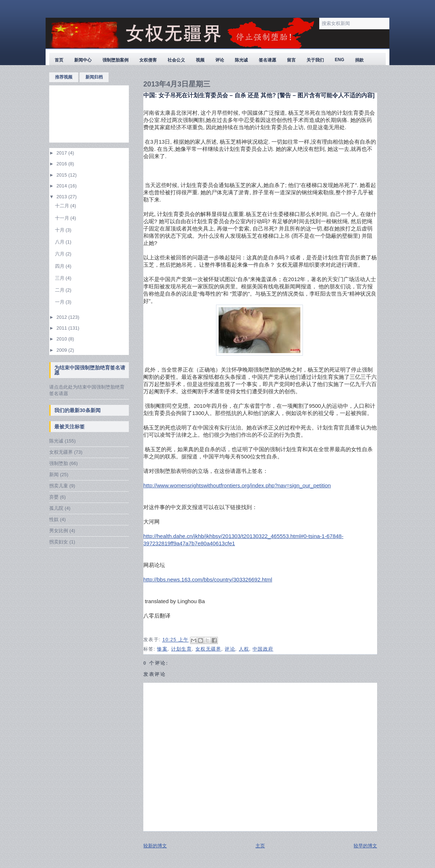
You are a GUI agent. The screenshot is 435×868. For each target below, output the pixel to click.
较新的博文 (155, 846)
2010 (62, 339)
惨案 (162, 649)
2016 (62, 164)
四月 (60, 266)
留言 (291, 60)
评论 (220, 60)
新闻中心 (83, 60)
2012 (62, 317)
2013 (62, 197)
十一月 (63, 218)
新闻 (54, 475)
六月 (60, 254)
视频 (200, 60)
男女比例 (59, 531)
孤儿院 (56, 508)
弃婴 (54, 497)
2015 (62, 175)
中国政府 (263, 649)
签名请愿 (267, 60)
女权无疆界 (61, 452)
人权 (244, 649)
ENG (339, 60)
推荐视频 (64, 77)
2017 (62, 153)
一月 (60, 302)
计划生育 (181, 649)
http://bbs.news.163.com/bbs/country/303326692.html (208, 579)
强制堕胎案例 (115, 60)
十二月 (63, 206)
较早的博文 (365, 846)
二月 (60, 290)
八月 (60, 242)
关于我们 (315, 60)
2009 (62, 350)
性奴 (54, 519)
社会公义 (176, 60)
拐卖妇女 (59, 542)
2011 (62, 328)
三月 (60, 278)
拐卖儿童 (59, 486)
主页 (260, 846)
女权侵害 (148, 60)
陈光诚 (241, 60)
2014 (62, 186)
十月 (60, 230)
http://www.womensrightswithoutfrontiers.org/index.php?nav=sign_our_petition (237, 485)
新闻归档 (94, 77)
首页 (59, 60)
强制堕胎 (59, 463)
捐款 (359, 60)
